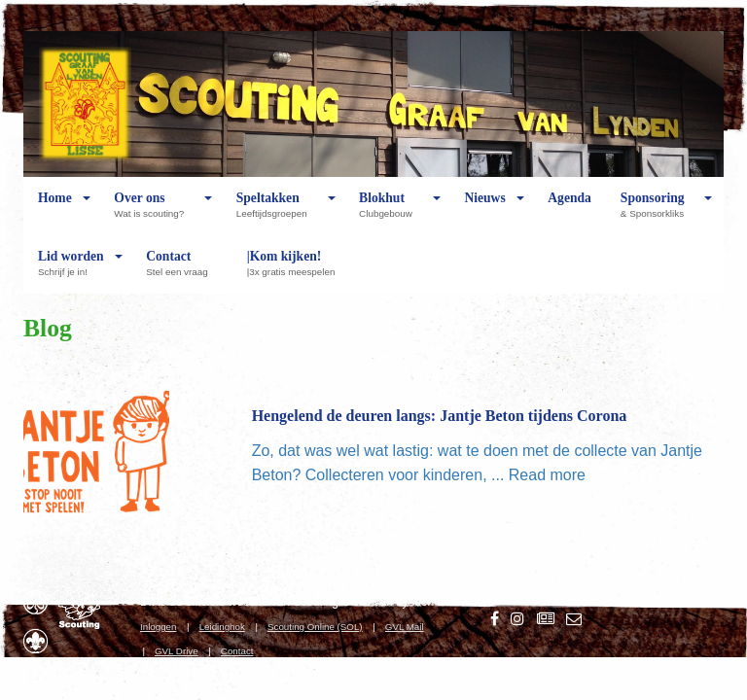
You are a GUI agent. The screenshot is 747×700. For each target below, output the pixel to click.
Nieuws (484, 213)
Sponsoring (657, 213)
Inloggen (158, 627)
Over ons (154, 213)
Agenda (569, 213)
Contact (181, 271)
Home (55, 213)
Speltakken (277, 213)
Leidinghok (222, 627)
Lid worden (71, 271)
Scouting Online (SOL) (315, 627)
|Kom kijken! (296, 271)
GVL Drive (177, 651)
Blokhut (391, 213)
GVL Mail (405, 627)
